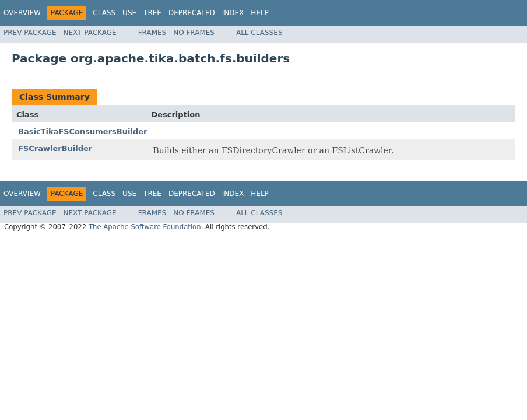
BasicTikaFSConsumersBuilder (82, 132)
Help (260, 13)
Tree (152, 13)
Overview (22, 13)
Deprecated (192, 13)
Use (129, 13)
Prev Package (30, 33)
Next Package (90, 33)
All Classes (259, 33)
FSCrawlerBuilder (55, 148)
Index (233, 13)
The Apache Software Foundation (145, 227)
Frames (152, 33)
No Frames (194, 33)
